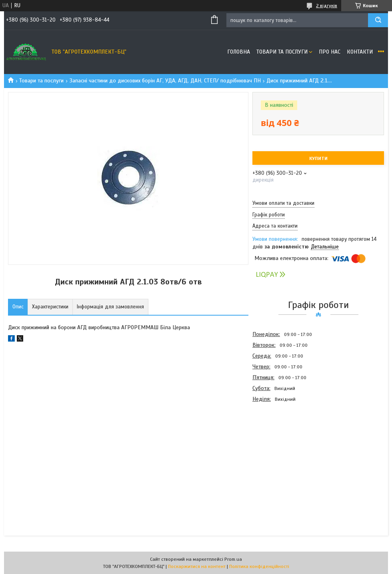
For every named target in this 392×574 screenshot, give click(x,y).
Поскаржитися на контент (197, 566)
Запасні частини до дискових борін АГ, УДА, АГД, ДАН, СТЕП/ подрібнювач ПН (165, 81)
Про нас (330, 52)
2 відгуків (327, 6)
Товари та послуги (282, 52)
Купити (318, 158)
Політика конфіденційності (259, 566)
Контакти (360, 52)
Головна (239, 52)
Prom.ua (233, 559)
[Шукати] (378, 20)
